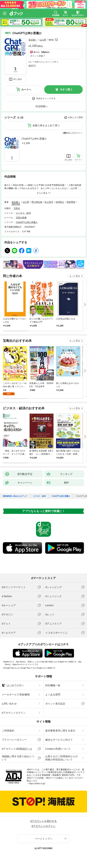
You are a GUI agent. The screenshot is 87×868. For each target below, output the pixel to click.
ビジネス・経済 (23, 213)
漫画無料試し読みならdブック (15, 496)
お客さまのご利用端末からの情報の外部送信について (62, 758)
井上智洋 (49, 202)
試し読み (18, 79)
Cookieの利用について (58, 749)
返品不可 (32, 65)
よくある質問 (53, 695)
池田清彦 (16, 204)
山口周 (43, 40)
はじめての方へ (13, 685)
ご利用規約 (8, 731)
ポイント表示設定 (55, 704)
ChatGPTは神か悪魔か (34, 139)
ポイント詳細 (37, 56)
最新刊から (77, 133)
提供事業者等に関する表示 (60, 731)
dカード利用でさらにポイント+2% (42, 62)
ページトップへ (43, 839)
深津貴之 (60, 202)
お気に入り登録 (75, 117)
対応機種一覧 (53, 685)
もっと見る (75, 276)
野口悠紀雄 (37, 202)
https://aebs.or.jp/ (37, 783)
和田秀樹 (71, 202)
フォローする (56, 40)
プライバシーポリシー (14, 740)
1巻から (67, 133)
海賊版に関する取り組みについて (18, 758)
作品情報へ (42, 106)
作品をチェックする (46, 98)
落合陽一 (33, 40)
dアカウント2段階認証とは (17, 749)
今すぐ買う (66, 90)
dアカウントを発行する (43, 821)
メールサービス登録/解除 (16, 695)
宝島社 (17, 208)
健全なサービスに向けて (59, 740)
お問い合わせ (9, 704)
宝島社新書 (21, 218)
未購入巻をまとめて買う (46, 125)
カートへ (26, 90)
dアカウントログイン (14, 713)
